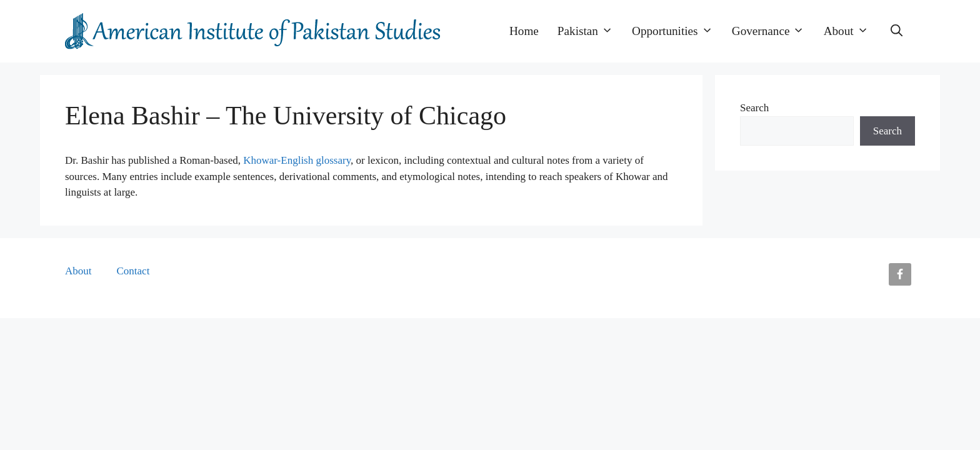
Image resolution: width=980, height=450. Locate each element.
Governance (773, 31)
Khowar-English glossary (297, 160)
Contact (133, 271)
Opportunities (677, 31)
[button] (897, 31)
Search (754, 108)
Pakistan (590, 31)
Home (524, 31)
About (851, 31)
